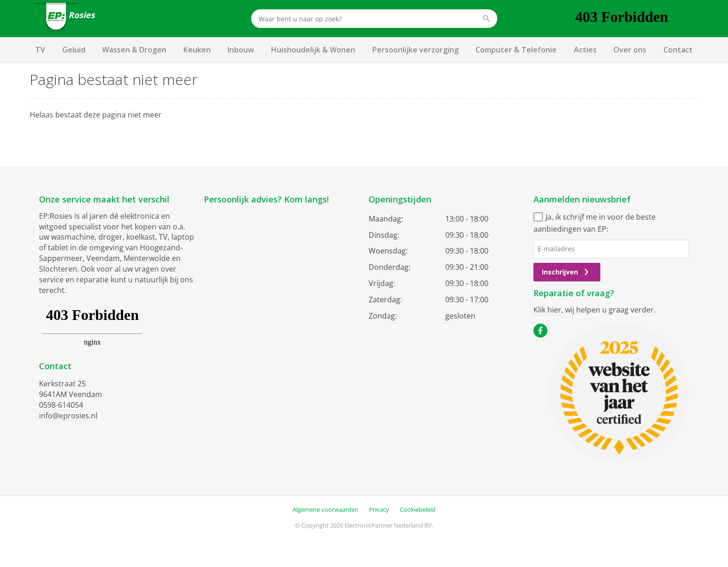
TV (40, 50)
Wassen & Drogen (134, 50)
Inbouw (241, 50)
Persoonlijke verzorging (416, 50)
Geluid (74, 50)
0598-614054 (61, 405)
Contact (678, 50)
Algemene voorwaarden (325, 509)
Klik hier (547, 310)
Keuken (197, 50)
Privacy (379, 509)
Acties (585, 50)
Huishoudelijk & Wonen (313, 50)
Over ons (630, 50)
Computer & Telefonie (516, 50)
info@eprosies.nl (68, 416)
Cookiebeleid (418, 509)
